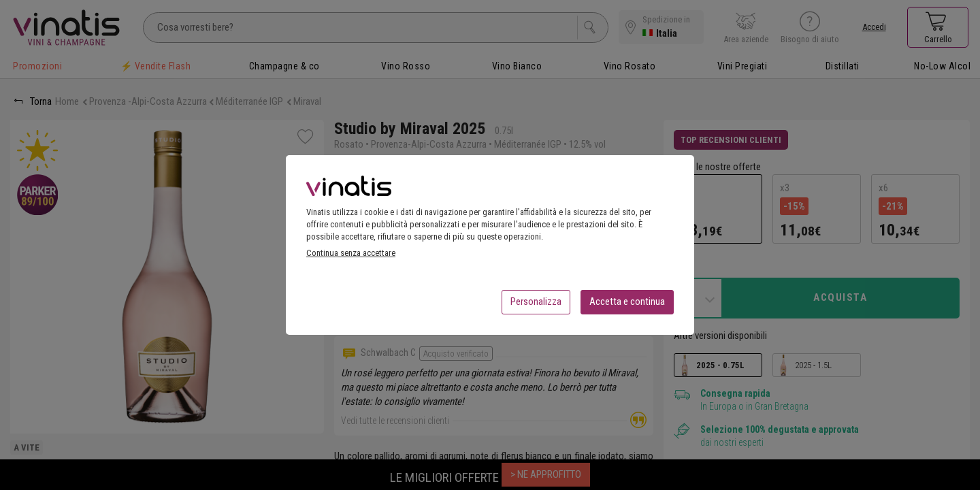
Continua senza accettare (351, 257)
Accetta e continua (627, 306)
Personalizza (536, 306)
